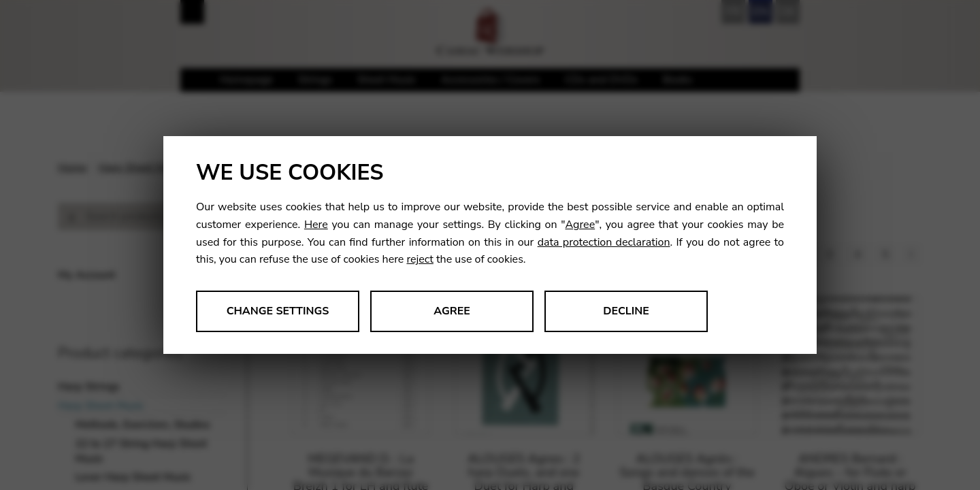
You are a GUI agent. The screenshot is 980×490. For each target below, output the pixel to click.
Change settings (278, 311)
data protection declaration (604, 242)
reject (420, 259)
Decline (626, 311)
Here (316, 225)
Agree (581, 225)
